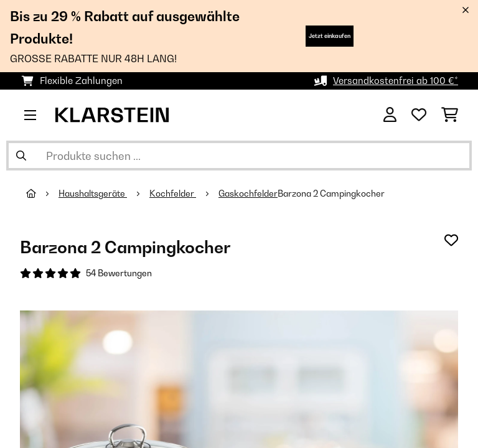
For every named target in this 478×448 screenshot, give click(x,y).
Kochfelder (173, 194)
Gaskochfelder (248, 194)
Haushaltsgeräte (93, 194)
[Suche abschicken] (21, 156)
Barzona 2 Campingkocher (331, 194)
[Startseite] (42, 194)
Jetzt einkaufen (330, 36)
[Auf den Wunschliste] (451, 240)
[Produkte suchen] (239, 156)
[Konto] (390, 115)
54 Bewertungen (119, 273)
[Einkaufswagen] (450, 115)
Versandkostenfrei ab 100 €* (396, 81)
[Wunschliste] (419, 115)
